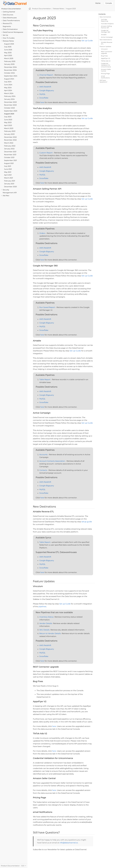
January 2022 (9, 149)
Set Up (5, 35)
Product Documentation (11, 9)
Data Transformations (11, 20)
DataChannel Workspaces (13, 32)
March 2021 (9, 178)
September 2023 (11, 111)
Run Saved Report (47, 307)
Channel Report (46, 75)
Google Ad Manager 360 (106, 31)
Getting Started (9, 12)
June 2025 (8, 50)
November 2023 (10, 105)
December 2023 (10, 102)
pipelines (42, 607)
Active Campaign (107, 37)
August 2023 (9, 114)
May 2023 (8, 122)
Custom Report (46, 153)
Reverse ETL (7, 23)
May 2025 (8, 53)
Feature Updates (105, 46)
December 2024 (10, 67)
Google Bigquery (47, 90)
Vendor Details (46, 623)
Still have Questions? (104, 81)
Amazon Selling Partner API (106, 27)
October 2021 (9, 157)
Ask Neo (6, 196)
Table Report (45, 380)
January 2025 (9, 64)
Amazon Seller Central (106, 70)
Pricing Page (105, 74)
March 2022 (9, 143)
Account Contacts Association (52, 461)
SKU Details (44, 630)
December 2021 (10, 152)
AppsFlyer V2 (106, 58)
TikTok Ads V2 (106, 61)
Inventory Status (46, 617)
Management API (10, 193)
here (42, 102)
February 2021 (10, 181)
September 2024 (11, 76)
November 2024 (10, 70)
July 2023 (8, 117)
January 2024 (9, 99)
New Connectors (105, 17)
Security (6, 190)
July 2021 (8, 166)
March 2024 (9, 93)
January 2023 (9, 134)
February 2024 (10, 96)
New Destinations (106, 40)
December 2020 (11, 187)
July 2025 (8, 47)
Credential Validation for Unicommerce (106, 65)
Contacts (43, 470)
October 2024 (10, 73)
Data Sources (8, 15)
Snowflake (44, 98)
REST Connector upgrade (107, 52)
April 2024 (8, 90)
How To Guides (9, 38)
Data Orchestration (10, 29)
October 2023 (9, 108)
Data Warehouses (10, 18)
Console (109, 3)
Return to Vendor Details (50, 633)
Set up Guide (87, 41)
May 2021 (8, 172)
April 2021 (8, 175)
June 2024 (8, 85)
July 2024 (8, 82)
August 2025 (9, 44)
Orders (42, 233)
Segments (7, 26)
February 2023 (10, 131)
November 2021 (10, 155)
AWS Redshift (45, 87)
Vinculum (104, 49)
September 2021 (11, 160)
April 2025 (8, 55)
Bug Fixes (104, 56)
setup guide (87, 522)
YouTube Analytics (107, 24)
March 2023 (9, 128)
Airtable (104, 35)
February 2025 (10, 61)
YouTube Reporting (105, 20)
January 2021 (9, 184)
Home (98, 3)
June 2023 (8, 120)
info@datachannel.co (69, 843)
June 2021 (8, 169)
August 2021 (9, 163)
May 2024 (8, 88)
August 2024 (9, 79)
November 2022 (10, 140)
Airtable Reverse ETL (107, 43)
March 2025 (9, 58)
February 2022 (10, 146)
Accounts (43, 455)
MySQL (42, 94)
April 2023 (8, 125)
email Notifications (105, 77)
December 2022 (10, 137)
